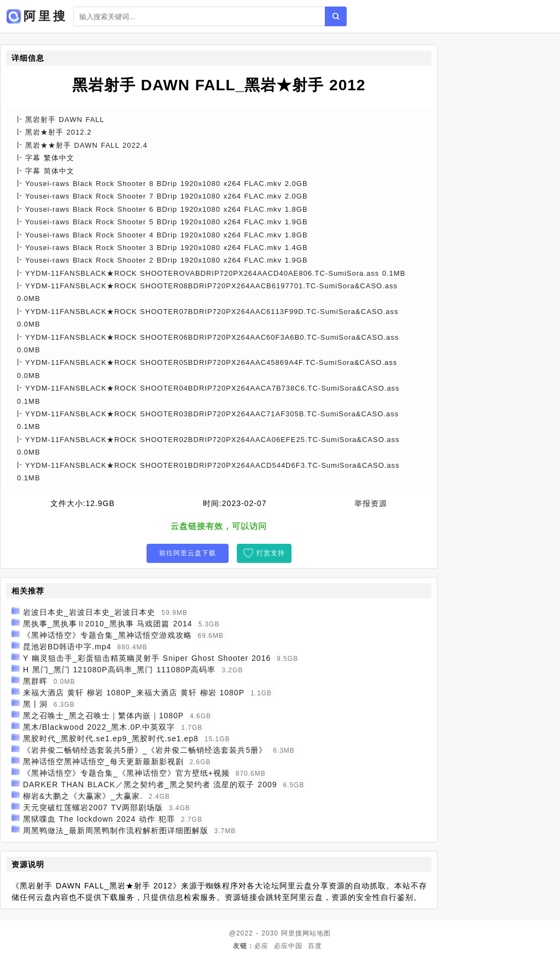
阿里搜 (292, 933)
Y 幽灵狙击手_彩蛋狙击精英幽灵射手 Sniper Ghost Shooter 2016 (147, 658)
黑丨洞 (35, 704)
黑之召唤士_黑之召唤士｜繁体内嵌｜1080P (103, 716)
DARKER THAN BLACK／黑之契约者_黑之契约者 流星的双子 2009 (150, 784)
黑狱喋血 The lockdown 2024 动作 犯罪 (99, 819)
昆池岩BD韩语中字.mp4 (67, 647)
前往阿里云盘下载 (188, 553)
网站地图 (317, 933)
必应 (261, 946)
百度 (315, 946)
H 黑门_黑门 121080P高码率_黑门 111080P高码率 (119, 670)
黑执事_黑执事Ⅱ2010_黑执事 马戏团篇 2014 (108, 624)
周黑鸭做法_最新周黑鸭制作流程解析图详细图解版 (116, 830)
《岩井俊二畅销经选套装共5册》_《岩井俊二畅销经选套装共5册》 (145, 750)
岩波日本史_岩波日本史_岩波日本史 (89, 612)
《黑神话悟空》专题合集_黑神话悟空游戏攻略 (107, 635)
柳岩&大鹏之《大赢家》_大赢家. (83, 796)
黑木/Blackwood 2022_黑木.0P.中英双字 (99, 727)
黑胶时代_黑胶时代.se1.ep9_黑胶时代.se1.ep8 (111, 739)
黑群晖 (35, 681)
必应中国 (288, 946)
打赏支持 (271, 553)
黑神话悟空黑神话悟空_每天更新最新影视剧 (103, 762)
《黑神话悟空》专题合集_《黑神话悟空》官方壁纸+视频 (126, 773)
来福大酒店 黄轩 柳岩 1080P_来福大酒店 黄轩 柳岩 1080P (134, 693)
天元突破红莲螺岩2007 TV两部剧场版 (93, 807)
